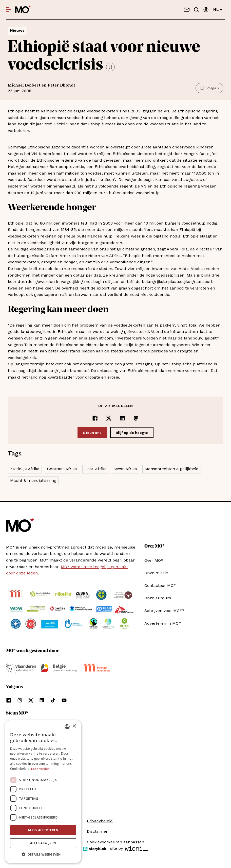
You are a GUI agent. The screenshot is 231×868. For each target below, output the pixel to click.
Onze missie (156, 573)
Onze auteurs (158, 598)
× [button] (74, 726)
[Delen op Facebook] (95, 418)
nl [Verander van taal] (218, 10)
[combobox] (67, 727)
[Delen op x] (109, 418)
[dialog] (43, 792)
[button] (43, 855)
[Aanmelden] (206, 10)
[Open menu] (9, 10)
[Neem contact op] (187, 10)
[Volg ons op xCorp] (31, 700)
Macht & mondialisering (33, 480)
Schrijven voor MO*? (164, 611)
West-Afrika (126, 469)
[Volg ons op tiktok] (53, 700)
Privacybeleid (100, 821)
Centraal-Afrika (62, 469)
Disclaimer (97, 831)
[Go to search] (196, 10)
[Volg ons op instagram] (20, 700)
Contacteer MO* (160, 585)
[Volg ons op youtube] (64, 700)
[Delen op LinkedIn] (122, 418)
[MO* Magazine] (23, 10)
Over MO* (154, 560)
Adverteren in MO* (163, 623)
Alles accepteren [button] (43, 830)
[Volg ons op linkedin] (42, 700)
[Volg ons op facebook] (9, 700)
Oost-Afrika (96, 469)
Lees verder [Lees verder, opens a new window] (40, 769)
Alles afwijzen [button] (43, 843)
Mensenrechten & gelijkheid (172, 469)
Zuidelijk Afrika (25, 469)
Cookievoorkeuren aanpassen (115, 842)
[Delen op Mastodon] (136, 418)
